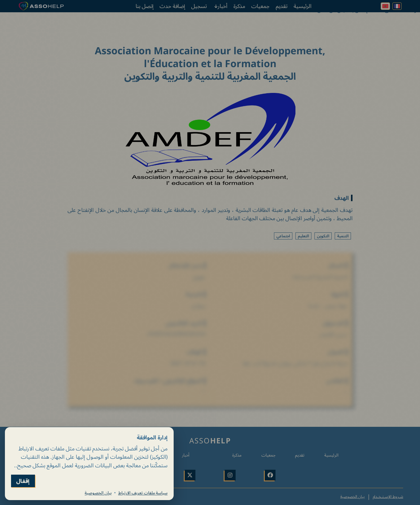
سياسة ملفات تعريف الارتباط (143, 493)
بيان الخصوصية (98, 493)
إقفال (23, 481)
